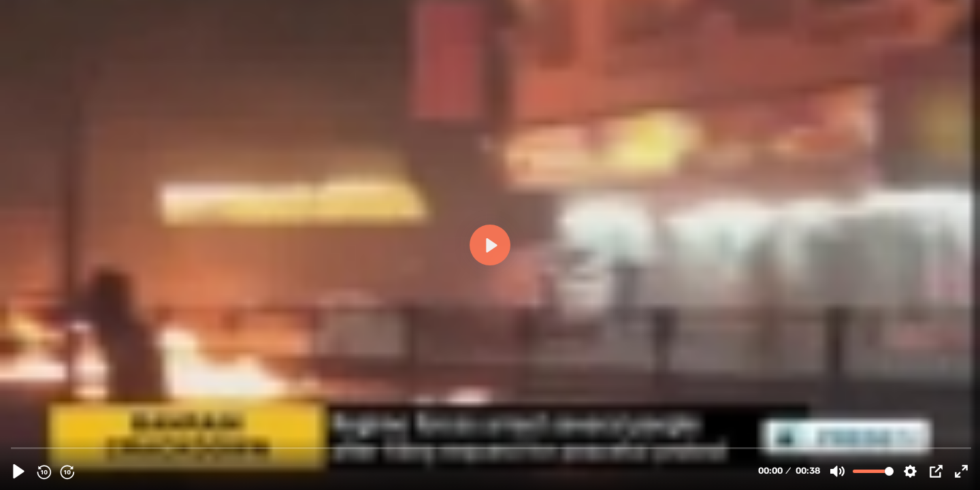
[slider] (491, 447)
